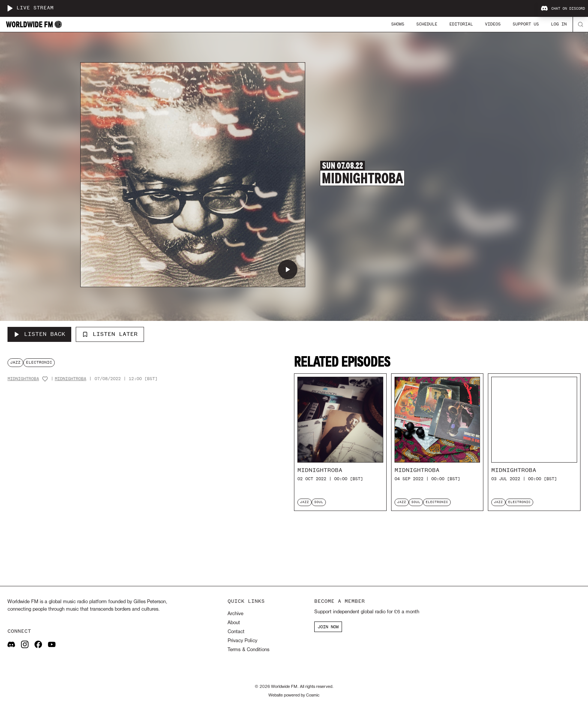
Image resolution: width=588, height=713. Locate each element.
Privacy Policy (242, 641)
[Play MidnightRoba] (288, 270)
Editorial (461, 24)
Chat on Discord (563, 9)
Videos (493, 24)
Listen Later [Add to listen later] (110, 334)
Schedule (427, 24)
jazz (15, 362)
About (234, 623)
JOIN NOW (328, 627)
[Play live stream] (10, 8)
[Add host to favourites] (45, 379)
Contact (236, 632)
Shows (398, 24)
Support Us (526, 24)
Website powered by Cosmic (294, 695)
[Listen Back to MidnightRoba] (39, 334)
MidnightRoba (23, 379)
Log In (559, 24)
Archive (235, 614)
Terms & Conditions (248, 650)
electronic (39, 362)
